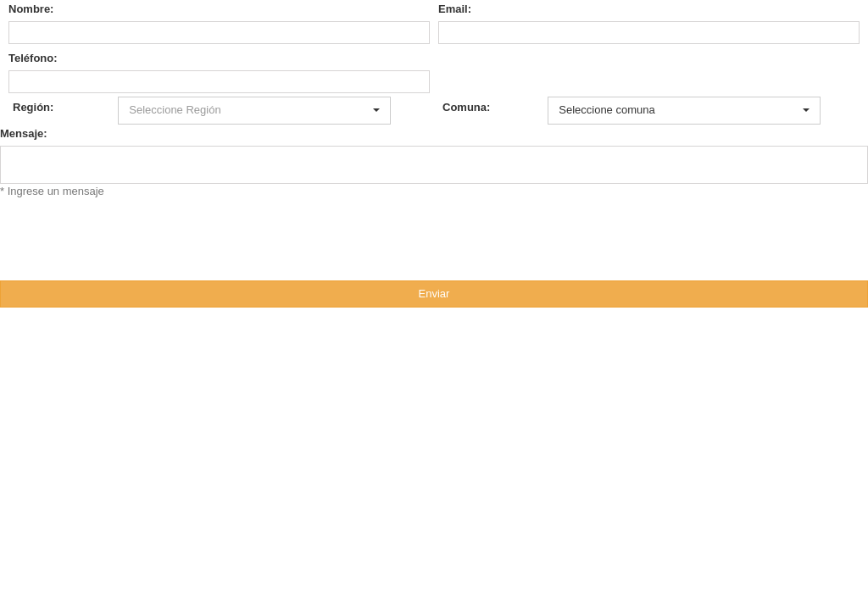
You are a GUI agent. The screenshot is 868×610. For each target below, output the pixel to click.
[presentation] (129, 232)
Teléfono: (33, 58)
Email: (455, 9)
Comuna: (466, 107)
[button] (254, 111)
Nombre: (31, 9)
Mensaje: (24, 133)
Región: (33, 107)
